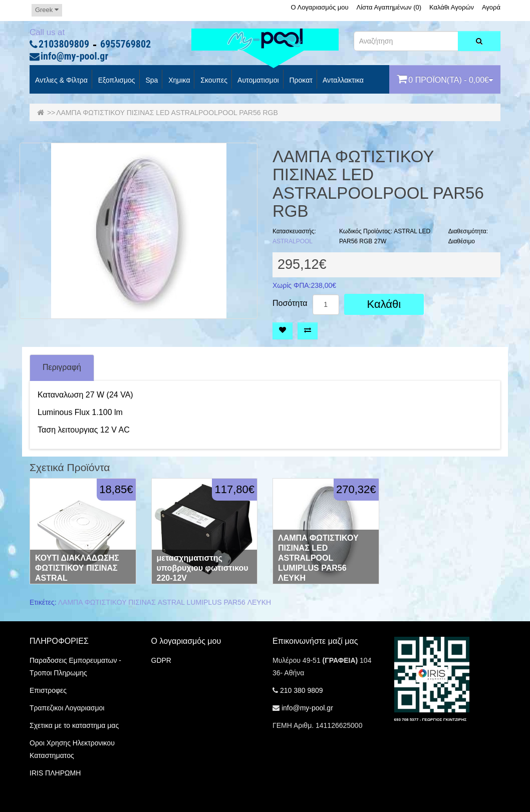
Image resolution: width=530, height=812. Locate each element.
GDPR (161, 660)
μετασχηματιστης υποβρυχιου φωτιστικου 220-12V (203, 568)
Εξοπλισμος (116, 81)
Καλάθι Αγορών (452, 7)
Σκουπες (213, 81)
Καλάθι (384, 304)
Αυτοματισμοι (257, 81)
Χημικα (178, 81)
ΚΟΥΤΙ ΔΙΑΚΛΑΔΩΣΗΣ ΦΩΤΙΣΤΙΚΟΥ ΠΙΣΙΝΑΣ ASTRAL (77, 568)
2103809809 (64, 45)
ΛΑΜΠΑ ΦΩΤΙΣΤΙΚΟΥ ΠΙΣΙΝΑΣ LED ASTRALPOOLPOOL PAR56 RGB (167, 113)
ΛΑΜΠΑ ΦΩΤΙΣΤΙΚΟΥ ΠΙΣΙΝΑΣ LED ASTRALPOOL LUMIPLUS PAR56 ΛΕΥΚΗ (318, 558)
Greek (47, 10)
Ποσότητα (290, 303)
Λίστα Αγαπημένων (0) (389, 7)
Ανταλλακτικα (342, 81)
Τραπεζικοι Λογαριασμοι (67, 708)
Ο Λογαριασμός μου (319, 7)
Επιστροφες (48, 690)
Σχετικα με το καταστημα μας (74, 725)
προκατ (300, 81)
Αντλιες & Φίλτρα (61, 81)
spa (151, 81)
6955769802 (125, 45)
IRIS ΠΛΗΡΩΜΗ (55, 773)
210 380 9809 (302, 690)
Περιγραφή (62, 367)
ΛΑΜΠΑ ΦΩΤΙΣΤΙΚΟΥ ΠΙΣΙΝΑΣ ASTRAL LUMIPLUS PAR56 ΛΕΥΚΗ (165, 602)
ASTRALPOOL (293, 241)
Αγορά (491, 7)
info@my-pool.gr (74, 57)
